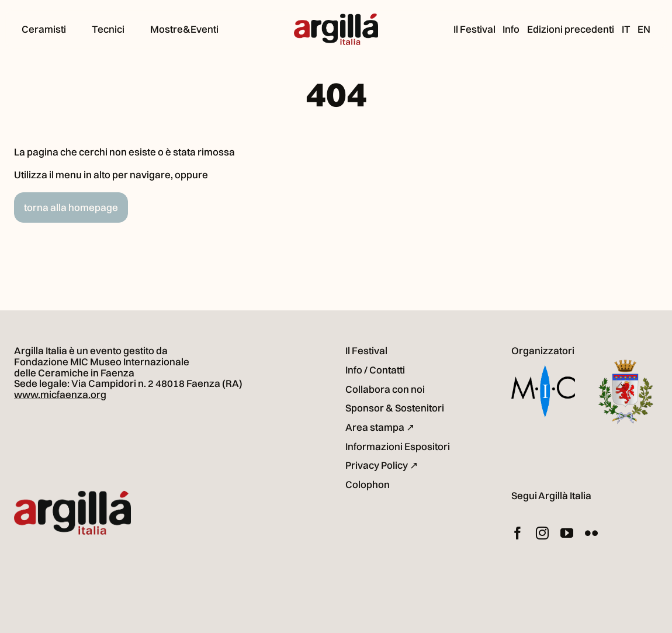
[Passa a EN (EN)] (644, 29)
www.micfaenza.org (60, 394)
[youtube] (567, 533)
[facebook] (518, 533)
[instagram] (542, 533)
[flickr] (591, 533)
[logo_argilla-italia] (336, 18)
